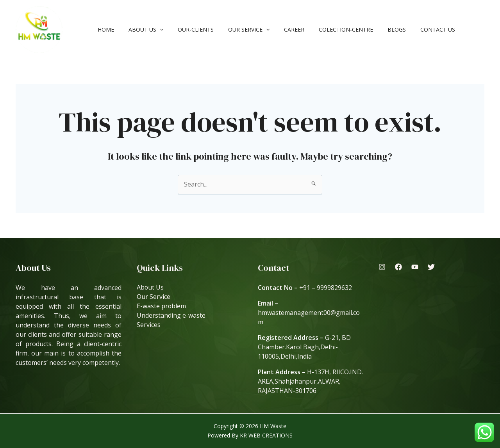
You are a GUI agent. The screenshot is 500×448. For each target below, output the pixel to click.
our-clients (187, 29)
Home (104, 29)
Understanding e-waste (171, 316)
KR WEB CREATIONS (266, 435)
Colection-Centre (327, 29)
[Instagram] (382, 267)
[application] (154, 29)
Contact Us (412, 29)
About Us (140, 29)
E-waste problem (162, 306)
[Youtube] (415, 267)
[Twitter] (431, 267)
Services (149, 325)
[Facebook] (398, 267)
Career (279, 29)
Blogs (374, 29)
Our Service (236, 29)
